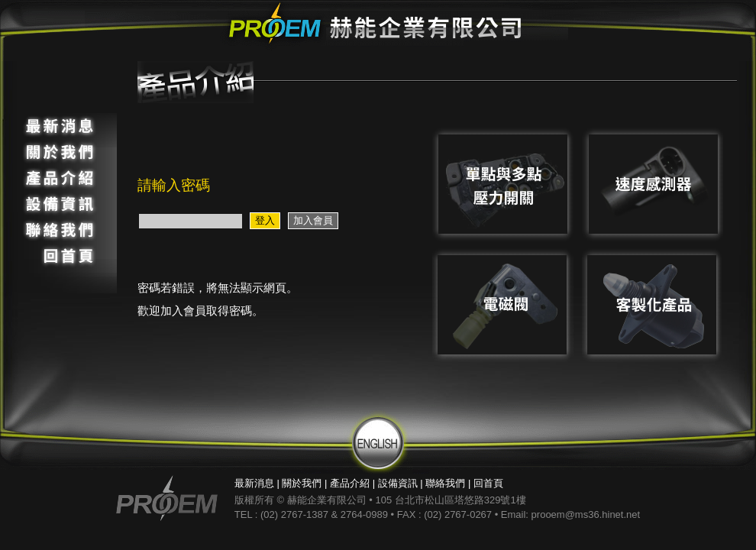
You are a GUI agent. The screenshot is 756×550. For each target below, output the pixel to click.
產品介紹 (350, 483)
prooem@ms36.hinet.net (586, 514)
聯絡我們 (445, 483)
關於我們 (302, 483)
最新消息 (254, 483)
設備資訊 (398, 483)
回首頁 (488, 483)
